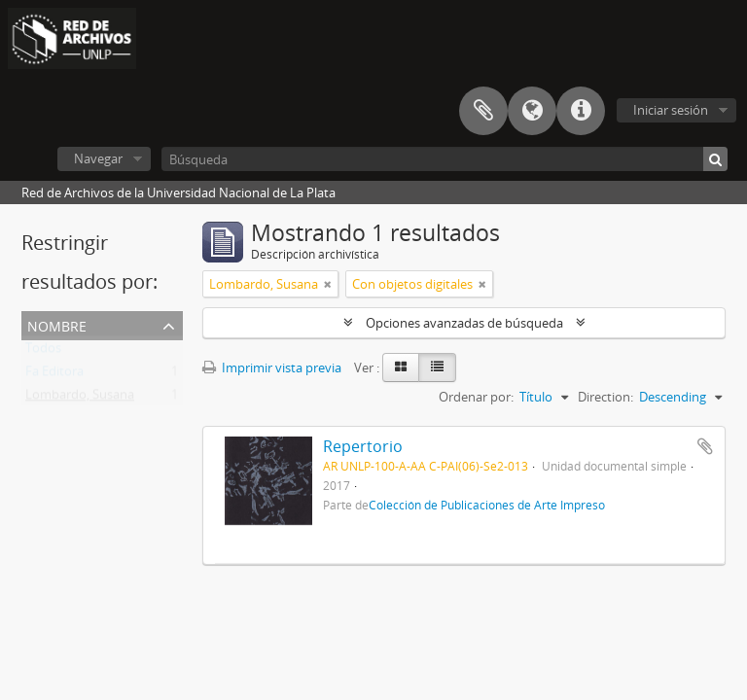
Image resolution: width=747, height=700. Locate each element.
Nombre (57, 324)
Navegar (98, 158)
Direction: (605, 397)
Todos (43, 352)
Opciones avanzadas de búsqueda (464, 323)
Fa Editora (54, 375)
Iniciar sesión (671, 110)
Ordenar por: (476, 397)
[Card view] (401, 367)
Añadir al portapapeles (705, 446)
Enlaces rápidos (581, 111)
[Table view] (437, 367)
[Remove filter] (328, 284)
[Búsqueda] (445, 159)
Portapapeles (483, 111)
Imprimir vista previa (272, 367)
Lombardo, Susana (80, 399)
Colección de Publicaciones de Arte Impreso (487, 505)
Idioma (532, 111)
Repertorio (363, 446)
